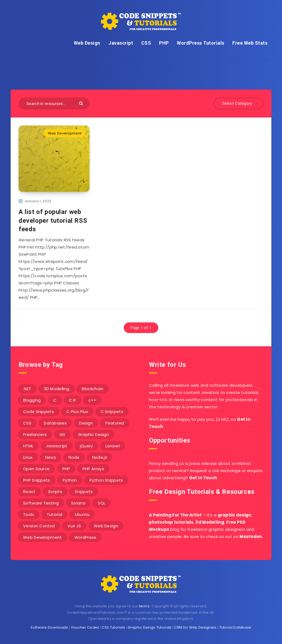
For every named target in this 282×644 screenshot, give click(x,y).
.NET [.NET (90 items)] (27, 389)
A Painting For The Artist (175, 515)
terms (144, 606)
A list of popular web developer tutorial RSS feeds (53, 220)
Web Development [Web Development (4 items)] (42, 537)
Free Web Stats (250, 43)
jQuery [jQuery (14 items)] (86, 446)
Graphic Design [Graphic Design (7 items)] (93, 434)
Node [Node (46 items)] (74, 457)
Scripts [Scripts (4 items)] (55, 492)
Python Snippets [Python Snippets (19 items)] (106, 480)
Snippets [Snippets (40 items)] (84, 492)
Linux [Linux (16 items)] (28, 457)
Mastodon (251, 536)
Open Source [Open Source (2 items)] (36, 469)
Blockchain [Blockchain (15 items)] (93, 389)
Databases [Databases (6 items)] (55, 423)
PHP (164, 43)
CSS (146, 43)
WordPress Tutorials (201, 43)
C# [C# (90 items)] (72, 400)
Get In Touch (203, 478)
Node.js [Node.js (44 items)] (100, 457)
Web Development (65, 133)
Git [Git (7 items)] (63, 434)
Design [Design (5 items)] (86, 423)
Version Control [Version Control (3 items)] (39, 526)
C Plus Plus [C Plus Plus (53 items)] (77, 412)
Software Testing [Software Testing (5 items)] (41, 503)
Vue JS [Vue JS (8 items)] (74, 526)
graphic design (234, 515)
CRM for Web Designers (195, 627)
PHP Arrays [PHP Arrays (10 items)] (93, 469)
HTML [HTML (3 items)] (28, 446)
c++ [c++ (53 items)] (92, 400)
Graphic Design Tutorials (150, 627)
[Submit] (82, 103)
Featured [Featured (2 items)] (115, 423)
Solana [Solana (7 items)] (78, 503)
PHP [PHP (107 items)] (66, 469)
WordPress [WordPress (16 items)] (85, 537)
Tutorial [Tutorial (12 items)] (54, 514)
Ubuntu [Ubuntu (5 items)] (82, 514)
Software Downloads (49, 627)
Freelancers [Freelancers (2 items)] (35, 434)
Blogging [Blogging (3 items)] (32, 400)
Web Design (87, 43)
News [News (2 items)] (51, 457)
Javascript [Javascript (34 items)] (57, 446)
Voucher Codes (85, 627)
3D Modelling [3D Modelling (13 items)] (57, 389)
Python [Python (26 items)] (70, 480)
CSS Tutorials (113, 627)
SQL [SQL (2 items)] (101, 503)
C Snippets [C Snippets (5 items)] (112, 412)
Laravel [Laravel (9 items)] (113, 446)
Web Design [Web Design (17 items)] (106, 526)
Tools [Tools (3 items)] (29, 514)
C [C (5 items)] (55, 400)
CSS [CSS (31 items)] (27, 423)
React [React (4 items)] (29, 492)
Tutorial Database (235, 627)
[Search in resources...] (54, 104)
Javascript (121, 43)
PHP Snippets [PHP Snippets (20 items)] (37, 480)
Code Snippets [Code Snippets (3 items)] (39, 412)
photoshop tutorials (171, 522)
